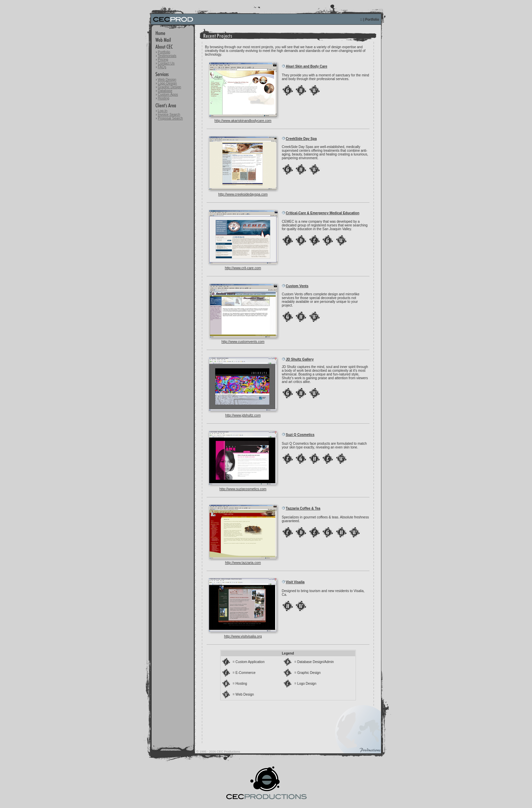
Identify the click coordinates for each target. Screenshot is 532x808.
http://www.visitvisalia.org (243, 636)
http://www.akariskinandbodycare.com (243, 121)
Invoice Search (169, 115)
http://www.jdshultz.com (243, 415)
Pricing (163, 60)
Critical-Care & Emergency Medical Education (322, 213)
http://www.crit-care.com (243, 268)
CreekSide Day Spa (301, 139)
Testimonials (167, 56)
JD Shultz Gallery (300, 359)
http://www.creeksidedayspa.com (243, 194)
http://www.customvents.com (243, 342)
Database (165, 91)
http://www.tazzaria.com (243, 563)
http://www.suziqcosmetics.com (243, 489)
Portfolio (164, 52)
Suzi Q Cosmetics (300, 435)
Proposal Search (170, 118)
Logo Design (167, 83)
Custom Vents (297, 286)
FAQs (162, 67)
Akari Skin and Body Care (306, 66)
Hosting (164, 98)
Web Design (167, 80)
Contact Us (166, 63)
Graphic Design (169, 87)
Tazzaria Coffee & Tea (303, 508)
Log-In (163, 111)
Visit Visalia (295, 582)
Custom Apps (168, 95)
